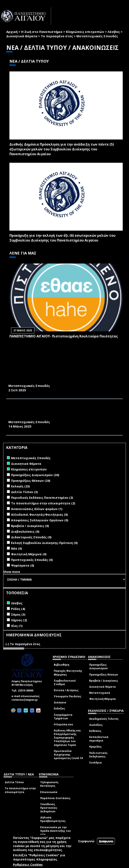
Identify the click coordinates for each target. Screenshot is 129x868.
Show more (12, 572)
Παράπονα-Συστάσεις (55, 798)
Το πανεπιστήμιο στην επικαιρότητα (20, 790)
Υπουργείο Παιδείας (68, 696)
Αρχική (12, 32)
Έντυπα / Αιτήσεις (66, 690)
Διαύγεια (60, 702)
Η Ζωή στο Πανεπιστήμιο (42, 32)
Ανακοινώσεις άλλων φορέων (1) (37, 509)
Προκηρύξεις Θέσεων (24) (31, 481)
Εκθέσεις (95, 731)
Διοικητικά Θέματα (22, 36)
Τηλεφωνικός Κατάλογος (49, 784)
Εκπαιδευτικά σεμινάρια (99, 739)
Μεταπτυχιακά (100, 693)
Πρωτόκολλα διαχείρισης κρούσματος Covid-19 (68, 755)
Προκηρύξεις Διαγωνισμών (98, 666)
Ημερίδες (95, 747)
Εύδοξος (59, 708)
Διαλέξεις (96, 725)
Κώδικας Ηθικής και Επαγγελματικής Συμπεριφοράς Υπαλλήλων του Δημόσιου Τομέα (67, 738)
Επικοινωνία (49, 792)
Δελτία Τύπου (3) (25, 492)
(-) (8, 644)
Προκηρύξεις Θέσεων (104, 675)
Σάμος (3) (18, 614)
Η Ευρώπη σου (63, 724)
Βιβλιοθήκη (62, 665)
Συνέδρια (95, 763)
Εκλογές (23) (21, 486)
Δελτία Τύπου (14, 782)
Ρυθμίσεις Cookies (28, 864)
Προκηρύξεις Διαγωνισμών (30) (35, 475)
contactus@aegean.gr (26, 700)
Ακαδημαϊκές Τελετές (104, 719)
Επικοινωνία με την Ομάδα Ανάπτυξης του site (55, 831)
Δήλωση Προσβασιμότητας (53, 819)
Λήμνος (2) (19, 620)
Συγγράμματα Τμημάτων (63, 717)
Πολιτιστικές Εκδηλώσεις (98, 755)
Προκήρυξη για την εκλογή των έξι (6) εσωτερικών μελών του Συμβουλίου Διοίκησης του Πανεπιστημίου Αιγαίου (62, 238)
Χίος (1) (17, 626)
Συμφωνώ (86, 841)
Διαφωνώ (106, 841)
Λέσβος (114, 32)
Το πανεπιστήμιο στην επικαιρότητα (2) (43, 503)
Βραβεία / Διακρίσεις (104, 681)
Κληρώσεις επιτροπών (85, 32)
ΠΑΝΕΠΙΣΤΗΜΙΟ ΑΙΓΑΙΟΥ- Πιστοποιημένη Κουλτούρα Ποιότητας (64, 336)
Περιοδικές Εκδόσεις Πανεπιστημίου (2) (42, 498)
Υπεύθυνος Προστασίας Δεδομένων (49, 808)
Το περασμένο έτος (57, 36)
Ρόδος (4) (18, 609)
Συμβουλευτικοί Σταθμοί (65, 682)
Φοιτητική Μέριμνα (103, 699)
